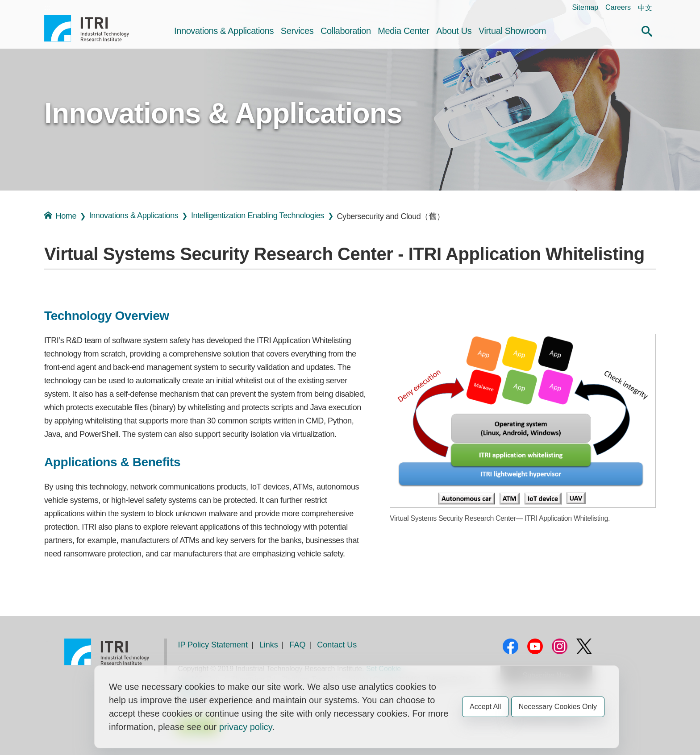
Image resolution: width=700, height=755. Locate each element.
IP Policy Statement (213, 645)
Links (269, 645)
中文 (645, 8)
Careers (618, 7)
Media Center (403, 31)
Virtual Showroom (512, 31)
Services (297, 31)
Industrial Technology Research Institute (87, 28)
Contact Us (337, 645)
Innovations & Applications (224, 31)
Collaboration (346, 31)
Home (60, 216)
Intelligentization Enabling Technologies (258, 216)
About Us (454, 31)
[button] (647, 30)
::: (47, 7)
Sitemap (585, 7)
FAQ (298, 645)
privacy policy (246, 727)
